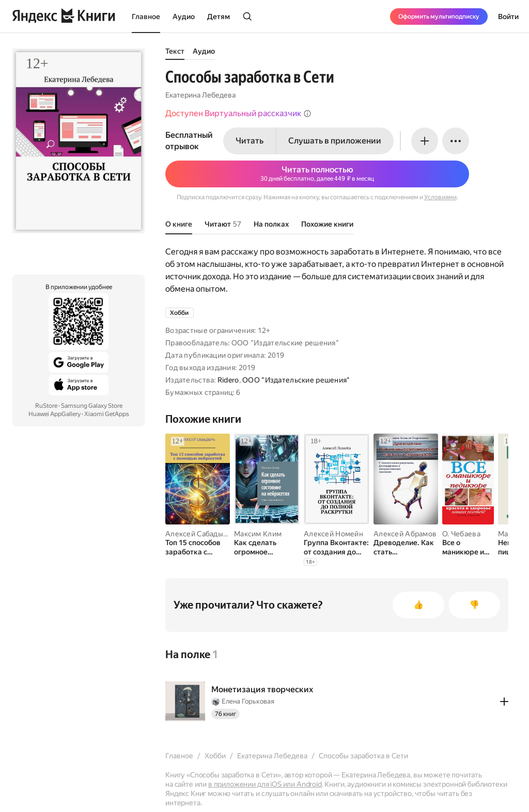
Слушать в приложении (335, 141)
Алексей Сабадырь (198, 534)
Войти (508, 17)
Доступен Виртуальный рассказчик (238, 113)
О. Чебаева (461, 534)
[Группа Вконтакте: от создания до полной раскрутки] (337, 547)
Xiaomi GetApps (107, 414)
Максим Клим (258, 534)
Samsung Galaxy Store (92, 406)
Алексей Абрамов (405, 534)
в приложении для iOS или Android (265, 784)
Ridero (228, 380)
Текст (175, 51)
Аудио (184, 17)
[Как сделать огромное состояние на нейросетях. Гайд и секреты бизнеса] (267, 547)
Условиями (440, 197)
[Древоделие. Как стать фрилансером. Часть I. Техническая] (406, 547)
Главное (146, 17)
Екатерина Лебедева (200, 95)
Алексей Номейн (333, 534)
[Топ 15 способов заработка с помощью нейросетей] (198, 547)
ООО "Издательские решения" (296, 380)
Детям (219, 17)
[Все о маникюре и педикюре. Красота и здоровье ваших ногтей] (468, 547)
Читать (250, 141)
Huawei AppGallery (55, 414)
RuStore (46, 406)
